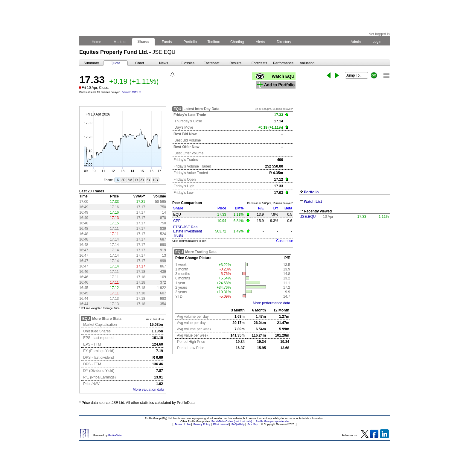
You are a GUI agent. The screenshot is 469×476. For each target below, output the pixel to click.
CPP (177, 221)
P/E (261, 208)
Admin (356, 42)
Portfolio (190, 42)
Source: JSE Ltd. (132, 92)
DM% (239, 208)
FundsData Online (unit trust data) (232, 421)
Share (178, 208)
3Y (142, 180)
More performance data (271, 303)
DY (276, 208)
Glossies (188, 63)
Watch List (313, 202)
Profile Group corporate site (272, 421)
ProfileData (115, 435)
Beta (288, 208)
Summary (91, 63)
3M (130, 180)
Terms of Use (183, 424)
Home (96, 42)
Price (222, 208)
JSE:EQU (308, 217)
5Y (149, 180)
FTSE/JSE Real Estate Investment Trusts (188, 231)
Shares (143, 42)
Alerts (261, 42)
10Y (156, 180)
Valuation (307, 63)
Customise (285, 241)
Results (235, 63)
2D (124, 180)
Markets (120, 42)
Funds (167, 42)
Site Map (253, 424)
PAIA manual (221, 424)
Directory (284, 42)
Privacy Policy (202, 424)
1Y (136, 180)
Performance (283, 63)
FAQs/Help (238, 424)
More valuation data (149, 390)
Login (377, 42)
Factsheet (212, 63)
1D (117, 180)
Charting (237, 42)
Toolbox (214, 42)
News (164, 63)
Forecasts (259, 63)
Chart (140, 63)
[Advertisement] (345, 266)
